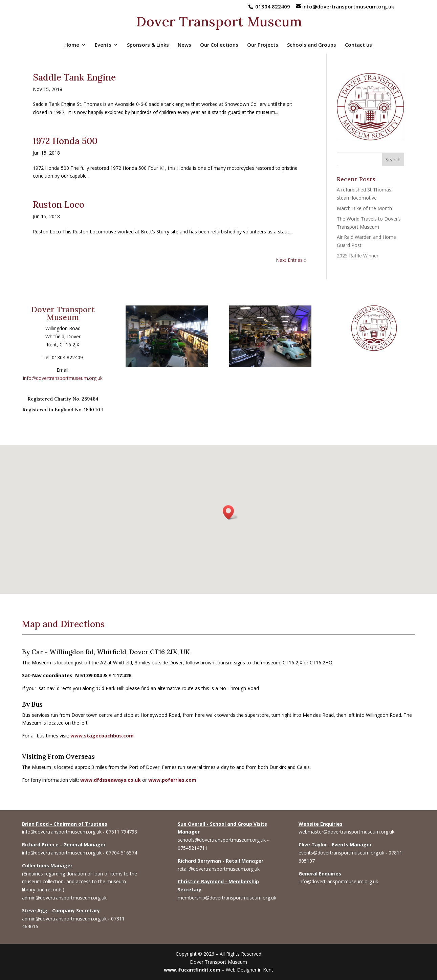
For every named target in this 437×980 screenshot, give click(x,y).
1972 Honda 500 (65, 141)
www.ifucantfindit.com (192, 970)
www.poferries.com (172, 780)
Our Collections (219, 45)
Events (103, 45)
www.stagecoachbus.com (102, 736)
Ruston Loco (59, 204)
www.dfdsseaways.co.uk (111, 780)
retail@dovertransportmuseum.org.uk (219, 869)
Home (72, 45)
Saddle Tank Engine (74, 77)
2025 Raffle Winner (358, 256)
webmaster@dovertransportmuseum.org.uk (346, 832)
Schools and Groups (312, 45)
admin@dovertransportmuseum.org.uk (64, 898)
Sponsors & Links (148, 45)
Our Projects (263, 45)
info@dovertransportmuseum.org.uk (63, 378)
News (184, 45)
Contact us (358, 45)
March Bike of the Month (364, 208)
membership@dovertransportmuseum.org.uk (227, 898)
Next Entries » (291, 260)
